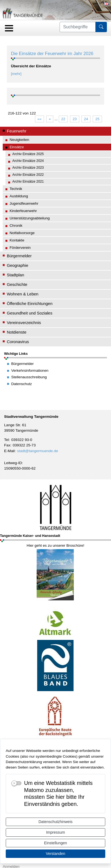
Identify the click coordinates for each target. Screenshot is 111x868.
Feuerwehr (83, 19)
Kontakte (17, 240)
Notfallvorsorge (22, 233)
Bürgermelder (19, 256)
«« (40, 119)
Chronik (16, 226)
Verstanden (56, 854)
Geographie (17, 265)
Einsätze (101, 19)
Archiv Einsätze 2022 (28, 175)
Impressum (55, 832)
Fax (7, 445)
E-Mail (9, 451)
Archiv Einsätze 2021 (28, 182)
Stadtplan (15, 275)
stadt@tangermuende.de (37, 451)
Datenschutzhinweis (56, 822)
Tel (6, 440)
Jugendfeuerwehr (24, 203)
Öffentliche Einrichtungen (30, 303)
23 (75, 119)
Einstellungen (55, 843)
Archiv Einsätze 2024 (28, 161)
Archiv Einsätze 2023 (28, 168)
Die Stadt (65, 19)
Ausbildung (19, 196)
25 (97, 119)
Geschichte (17, 284)
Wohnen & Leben (23, 294)
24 (86, 119)
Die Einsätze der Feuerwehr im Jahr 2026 (52, 53)
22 (63, 119)
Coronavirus (18, 342)
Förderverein (20, 248)
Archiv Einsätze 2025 (28, 154)
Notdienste (17, 332)
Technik (16, 189)
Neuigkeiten (19, 140)
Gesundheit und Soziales (30, 313)
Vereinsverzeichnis (24, 323)
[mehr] (16, 74)
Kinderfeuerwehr (23, 211)
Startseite (48, 19)
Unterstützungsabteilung (30, 218)
